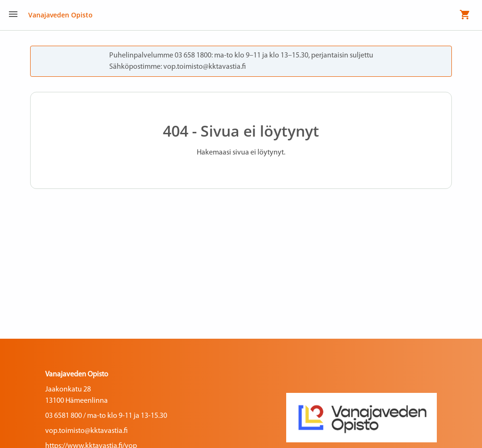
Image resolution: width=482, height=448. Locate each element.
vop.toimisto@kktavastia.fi (86, 431)
